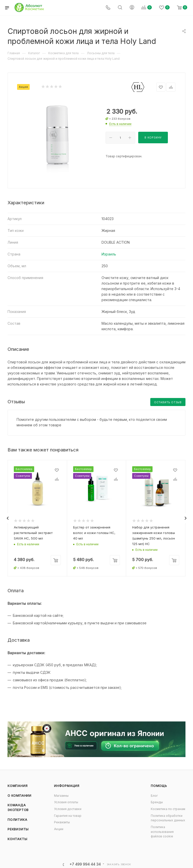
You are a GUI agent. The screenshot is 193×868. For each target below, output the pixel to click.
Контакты (17, 839)
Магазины (61, 796)
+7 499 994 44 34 (85, 864)
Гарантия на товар (68, 816)
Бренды (157, 802)
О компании (19, 796)
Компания (17, 786)
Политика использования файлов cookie (162, 832)
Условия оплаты (66, 802)
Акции (59, 829)
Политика (17, 820)
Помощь (159, 786)
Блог (154, 796)
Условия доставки (68, 809)
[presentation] (8, 518)
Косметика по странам (168, 809)
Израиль (109, 254)
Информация (67, 786)
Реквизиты (18, 829)
